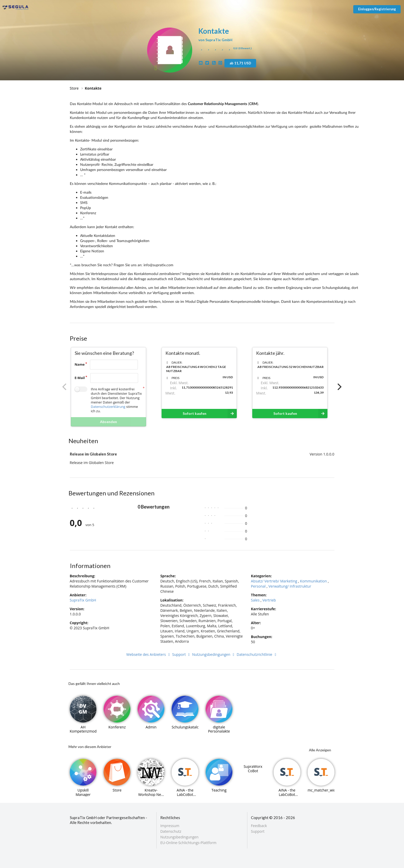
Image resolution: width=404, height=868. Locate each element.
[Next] (339, 387)
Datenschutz (171, 831)
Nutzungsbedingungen (214, 654)
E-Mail (80, 378)
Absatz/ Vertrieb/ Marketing (274, 581)
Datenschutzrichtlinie (257, 654)
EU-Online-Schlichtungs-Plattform (188, 843)
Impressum (170, 826)
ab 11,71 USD (240, 63)
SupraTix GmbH (83, 600)
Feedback (259, 826)
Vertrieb (269, 600)
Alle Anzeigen (320, 750)
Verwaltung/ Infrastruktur (290, 586)
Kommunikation (313, 581)
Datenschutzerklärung (108, 407)
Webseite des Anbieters (149, 654)
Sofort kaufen (210, 414)
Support (182, 654)
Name (80, 364)
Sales (255, 600)
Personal (258, 586)
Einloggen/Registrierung (377, 9)
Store (74, 88)
